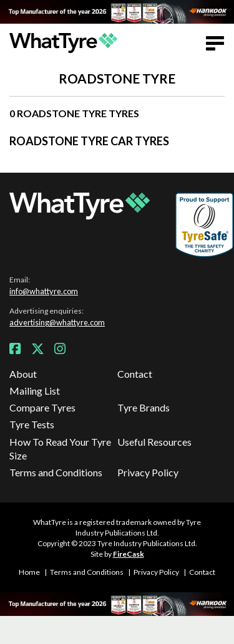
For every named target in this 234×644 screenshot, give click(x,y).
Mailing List (35, 391)
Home (29, 572)
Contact (135, 374)
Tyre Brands (144, 407)
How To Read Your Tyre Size (60, 449)
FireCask (129, 554)
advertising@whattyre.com (57, 322)
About (23, 374)
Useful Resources (154, 442)
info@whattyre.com (44, 291)
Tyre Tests (32, 424)
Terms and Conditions (56, 472)
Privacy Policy (148, 472)
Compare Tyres (42, 407)
